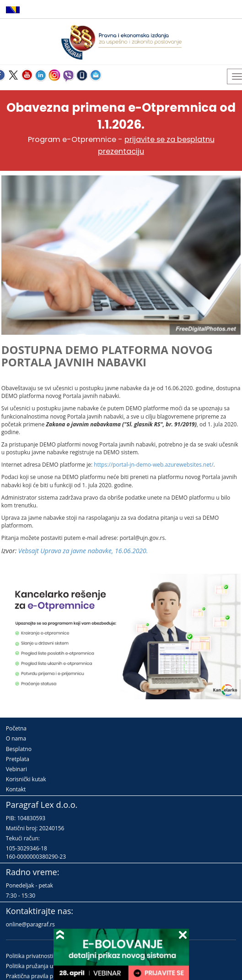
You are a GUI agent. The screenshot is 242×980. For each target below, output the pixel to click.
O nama (16, 738)
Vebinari (16, 769)
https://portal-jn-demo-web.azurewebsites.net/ (153, 465)
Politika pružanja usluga (36, 966)
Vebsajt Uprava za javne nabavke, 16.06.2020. (83, 551)
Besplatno (19, 749)
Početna (16, 728)
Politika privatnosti (30, 956)
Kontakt (16, 789)
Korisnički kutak (26, 779)
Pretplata (18, 759)
